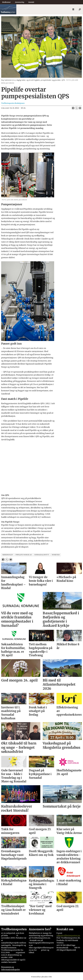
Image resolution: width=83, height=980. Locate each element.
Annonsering (20, 2)
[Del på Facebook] (73, 108)
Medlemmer (6, 2)
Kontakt (31, 2)
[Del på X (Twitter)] (77, 108)
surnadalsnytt (42, 555)
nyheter (56, 555)
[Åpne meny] (73, 9)
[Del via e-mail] (80, 108)
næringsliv (8, 555)
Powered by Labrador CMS (41, 977)
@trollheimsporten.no (70, 935)
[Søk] (80, 9)
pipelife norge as (24, 555)
